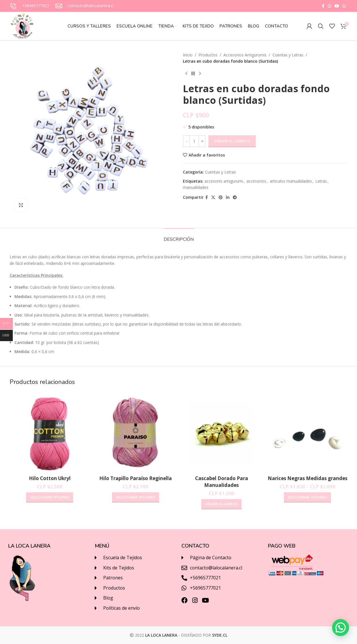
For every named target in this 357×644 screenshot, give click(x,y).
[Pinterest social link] (221, 198)
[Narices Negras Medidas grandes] (308, 432)
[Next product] (200, 74)
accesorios (256, 181)
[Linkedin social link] (228, 198)
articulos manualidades (291, 181)
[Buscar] (321, 26)
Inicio (188, 55)
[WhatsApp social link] (344, 6)
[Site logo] (22, 26)
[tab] (179, 237)
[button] (341, 628)
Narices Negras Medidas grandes (308, 478)
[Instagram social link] (329, 6)
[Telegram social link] (235, 198)
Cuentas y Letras (288, 55)
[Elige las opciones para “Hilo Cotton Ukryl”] (50, 497)
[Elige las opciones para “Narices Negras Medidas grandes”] (307, 497)
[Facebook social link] (323, 6)
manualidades (196, 187)
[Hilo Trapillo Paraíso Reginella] (136, 432)
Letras (321, 181)
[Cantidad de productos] (194, 141)
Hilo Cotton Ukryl (50, 478)
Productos (208, 55)
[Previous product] (186, 74)
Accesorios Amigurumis (245, 55)
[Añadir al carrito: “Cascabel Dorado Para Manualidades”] (221, 504)
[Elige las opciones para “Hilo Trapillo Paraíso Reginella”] (136, 497)
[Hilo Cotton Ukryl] (50, 432)
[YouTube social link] (337, 6)
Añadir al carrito (232, 141)
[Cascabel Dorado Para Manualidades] (222, 432)
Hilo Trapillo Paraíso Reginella (136, 478)
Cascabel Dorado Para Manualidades (222, 482)
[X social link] (213, 198)
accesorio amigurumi (224, 181)
